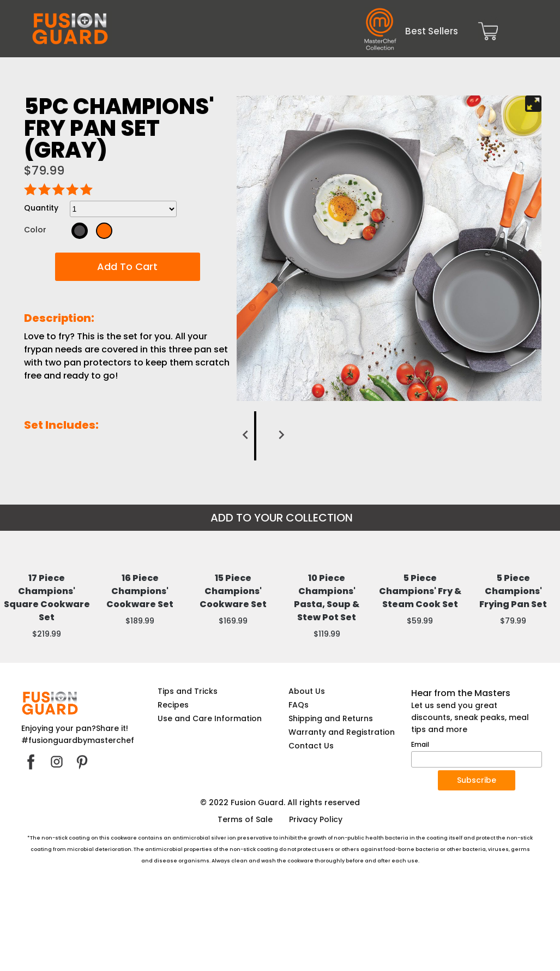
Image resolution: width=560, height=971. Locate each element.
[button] (128, 267)
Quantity (41, 208)
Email (420, 828)
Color (35, 230)
